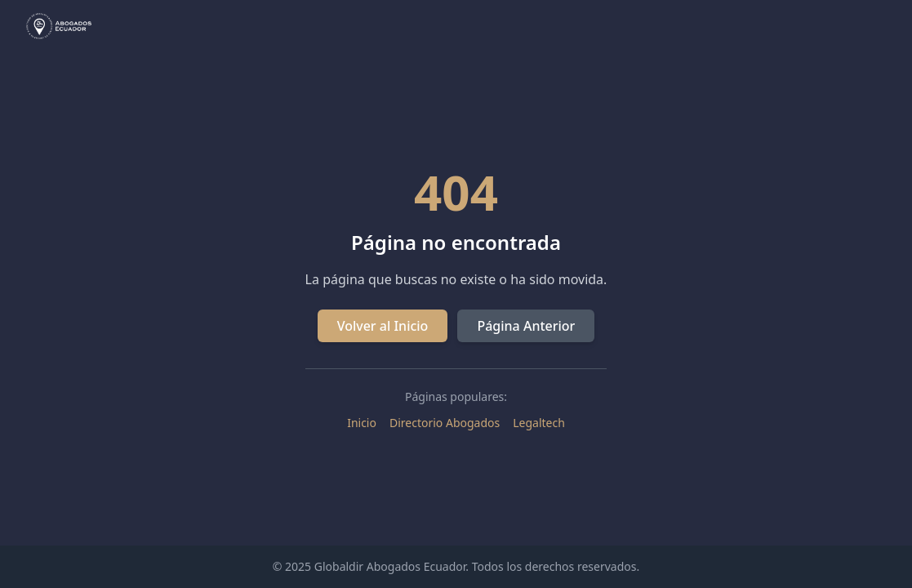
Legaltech (539, 423)
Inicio (362, 423)
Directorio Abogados (445, 423)
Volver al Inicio (383, 326)
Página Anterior (526, 326)
